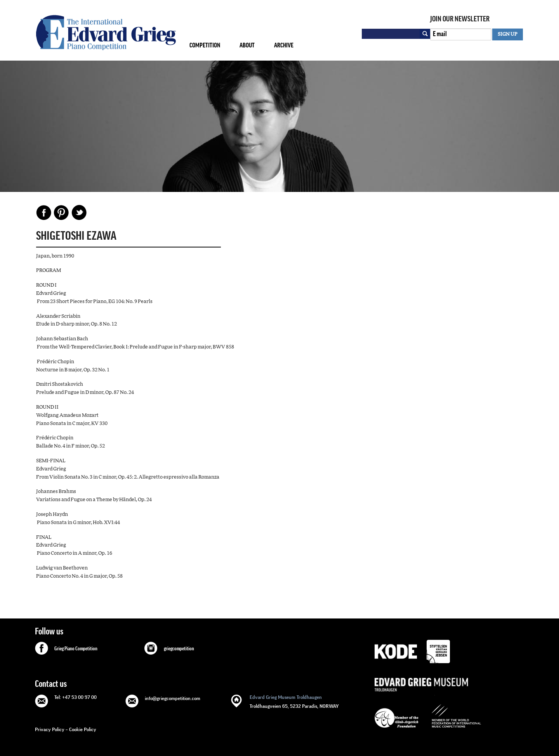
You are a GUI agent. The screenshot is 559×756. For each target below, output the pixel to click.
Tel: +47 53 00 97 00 (76, 697)
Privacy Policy (50, 729)
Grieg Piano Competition (76, 649)
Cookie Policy (83, 729)
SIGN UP (508, 34)
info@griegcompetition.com (173, 698)
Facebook (44, 213)
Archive (284, 45)
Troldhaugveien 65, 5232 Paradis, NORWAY (294, 701)
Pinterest (61, 213)
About (247, 45)
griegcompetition (179, 649)
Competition (205, 45)
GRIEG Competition (106, 32)
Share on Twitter (79, 213)
